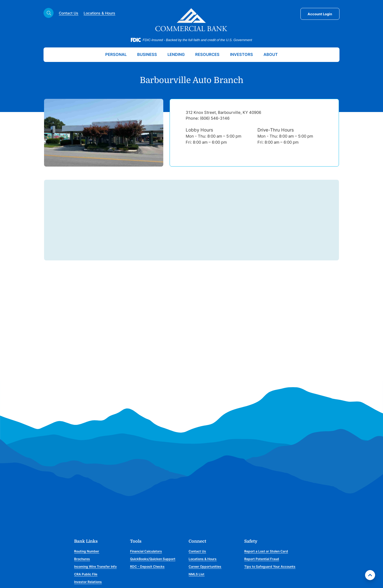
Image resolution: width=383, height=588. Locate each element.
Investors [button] (241, 54)
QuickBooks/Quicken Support (153, 559)
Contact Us (69, 13)
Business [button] (147, 54)
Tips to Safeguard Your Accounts (270, 567)
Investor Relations (88, 582)
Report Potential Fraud (262, 559)
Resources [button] (207, 54)
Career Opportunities (205, 567)
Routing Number (87, 551)
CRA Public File (86, 574)
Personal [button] (116, 54)
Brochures (82, 559)
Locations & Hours (99, 13)
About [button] (271, 54)
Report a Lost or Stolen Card (266, 551)
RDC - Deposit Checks (147, 567)
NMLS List (197, 574)
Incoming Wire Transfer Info (95, 567)
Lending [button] (176, 54)
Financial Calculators (146, 551)
